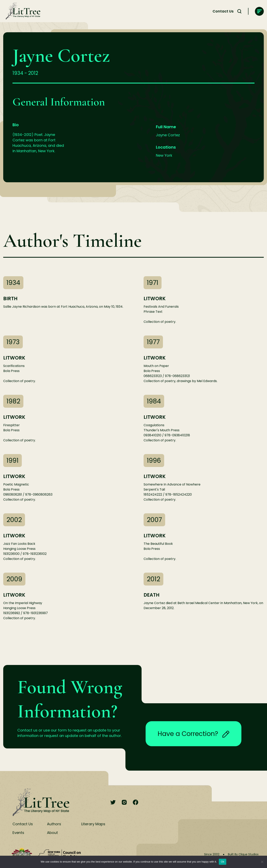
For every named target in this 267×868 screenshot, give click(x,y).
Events (18, 833)
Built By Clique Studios (243, 854)
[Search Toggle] (239, 11)
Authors (54, 824)
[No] (262, 862)
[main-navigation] (259, 11)
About (52, 833)
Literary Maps (93, 824)
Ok (223, 862)
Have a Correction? (193, 734)
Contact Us (223, 11)
